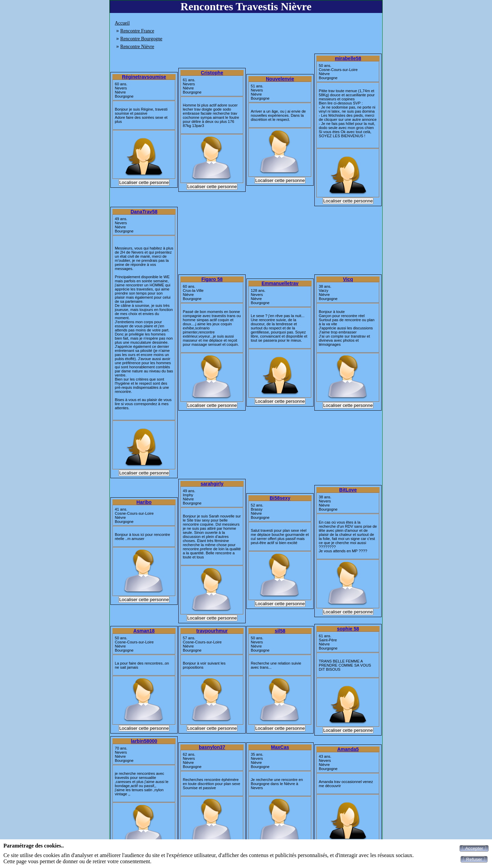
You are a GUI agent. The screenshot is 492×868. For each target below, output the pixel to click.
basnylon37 (212, 747)
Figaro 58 (212, 279)
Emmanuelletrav (280, 283)
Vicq (348, 279)
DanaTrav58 (144, 212)
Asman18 (144, 631)
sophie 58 (348, 629)
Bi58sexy (280, 498)
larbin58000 (144, 741)
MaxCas (280, 747)
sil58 (280, 631)
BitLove (348, 490)
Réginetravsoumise (144, 77)
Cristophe (212, 73)
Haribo (144, 502)
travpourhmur (212, 631)
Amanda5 (348, 749)
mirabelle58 (348, 58)
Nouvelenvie (280, 79)
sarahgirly (212, 484)
